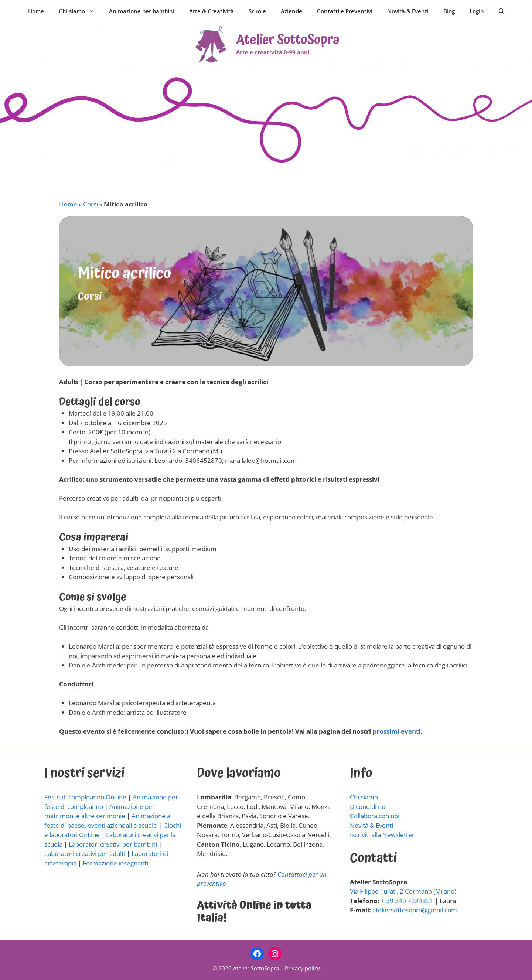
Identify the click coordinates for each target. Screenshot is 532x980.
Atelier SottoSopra (288, 40)
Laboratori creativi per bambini (113, 844)
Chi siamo (80, 11)
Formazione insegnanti (115, 863)
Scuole (257, 11)
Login (477, 11)
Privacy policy (302, 968)
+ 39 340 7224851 (407, 901)
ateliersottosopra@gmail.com (415, 910)
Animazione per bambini (142, 11)
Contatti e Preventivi (345, 11)
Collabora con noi (375, 816)
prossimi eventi (396, 731)
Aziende (291, 11)
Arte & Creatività (212, 11)
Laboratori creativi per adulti (85, 853)
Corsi (91, 204)
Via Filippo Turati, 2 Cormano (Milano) (403, 891)
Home (36, 11)
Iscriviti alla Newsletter (382, 835)
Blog (449, 11)
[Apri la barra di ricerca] (502, 11)
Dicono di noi (368, 807)
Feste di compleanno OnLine (85, 797)
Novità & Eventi (408, 11)
